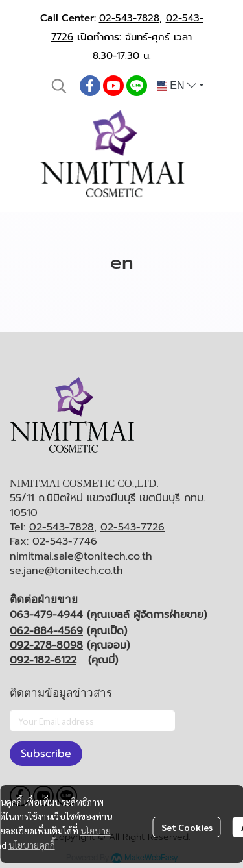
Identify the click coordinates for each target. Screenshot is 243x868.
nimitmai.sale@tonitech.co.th (81, 556)
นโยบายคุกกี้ (32, 845)
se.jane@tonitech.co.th (66, 571)
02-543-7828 (129, 18)
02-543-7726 (133, 527)
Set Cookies (187, 827)
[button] (59, 86)
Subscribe (46, 754)
